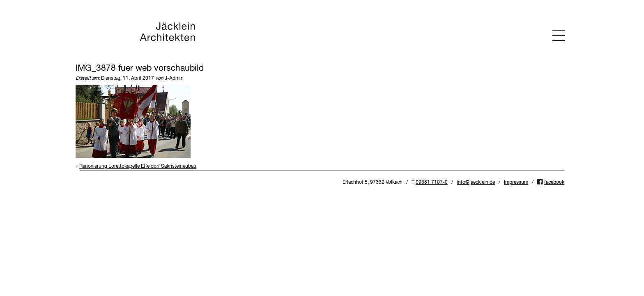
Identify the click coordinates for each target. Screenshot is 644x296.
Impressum (516, 183)
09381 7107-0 (432, 183)
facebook (554, 183)
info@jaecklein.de (476, 183)
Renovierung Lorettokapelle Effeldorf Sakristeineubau (138, 166)
